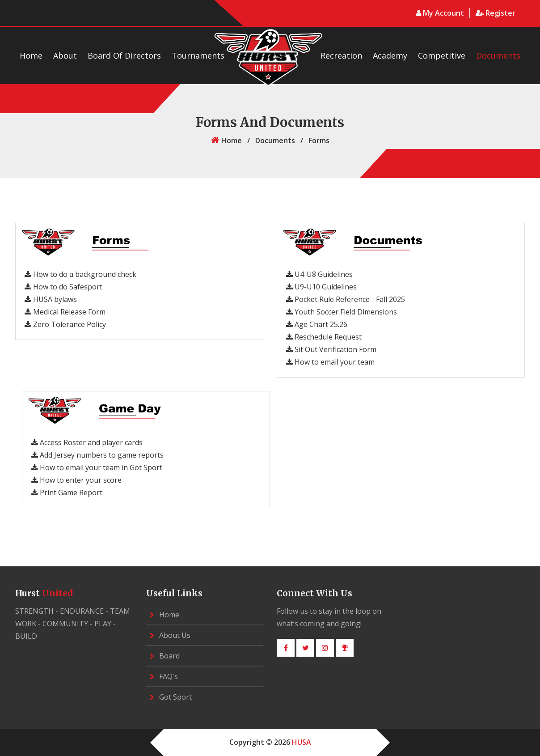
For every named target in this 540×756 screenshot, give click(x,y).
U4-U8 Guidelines (319, 274)
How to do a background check (80, 274)
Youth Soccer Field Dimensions (342, 312)
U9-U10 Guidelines (321, 287)
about (65, 55)
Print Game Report (67, 493)
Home (31, 55)
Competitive (442, 55)
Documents (498, 55)
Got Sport (171, 697)
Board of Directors (124, 55)
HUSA (302, 742)
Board (165, 656)
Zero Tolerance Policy (65, 324)
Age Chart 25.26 (317, 324)
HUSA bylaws (51, 299)
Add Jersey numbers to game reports (97, 455)
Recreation (341, 55)
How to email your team (330, 362)
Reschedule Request (324, 337)
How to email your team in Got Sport (97, 467)
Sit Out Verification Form (331, 349)
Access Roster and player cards (87, 442)
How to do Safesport (63, 287)
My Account (441, 13)
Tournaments (198, 55)
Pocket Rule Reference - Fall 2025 (346, 299)
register (496, 13)
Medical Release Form (65, 312)
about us (170, 635)
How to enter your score (76, 480)
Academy (390, 55)
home (226, 140)
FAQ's (164, 676)
